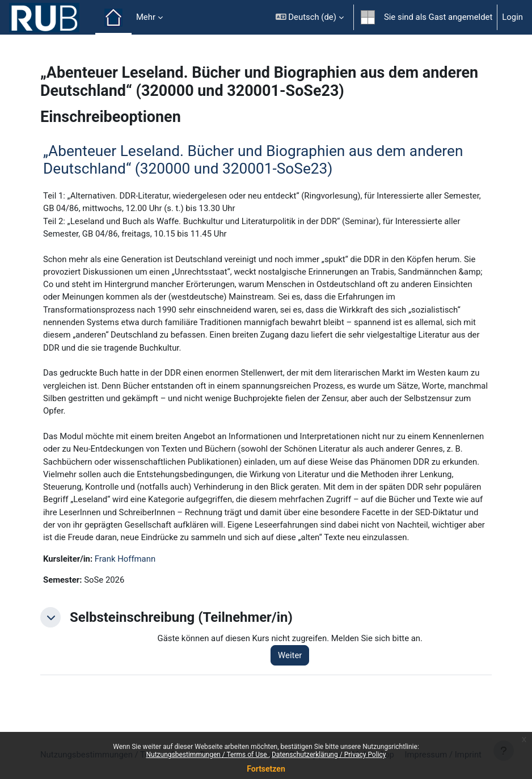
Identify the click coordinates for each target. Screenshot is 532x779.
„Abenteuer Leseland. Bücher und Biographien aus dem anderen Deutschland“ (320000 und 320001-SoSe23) (253, 160)
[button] (310, 17)
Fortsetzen (266, 769)
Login (512, 17)
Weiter (290, 655)
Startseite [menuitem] (113, 18)
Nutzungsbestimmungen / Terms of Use (207, 755)
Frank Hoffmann (125, 559)
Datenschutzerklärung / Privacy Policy (329, 755)
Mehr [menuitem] (146, 17)
